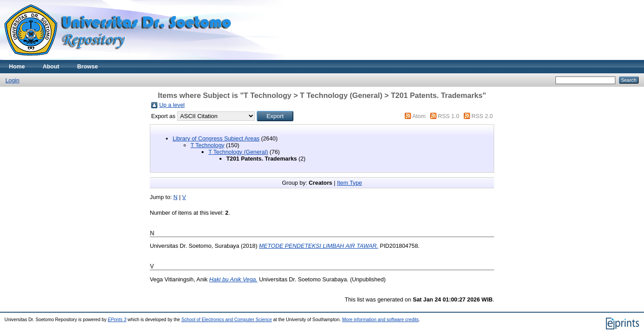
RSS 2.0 (482, 116)
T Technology (208, 145)
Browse (88, 66)
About (51, 66)
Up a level (172, 105)
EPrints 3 (117, 320)
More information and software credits (380, 320)
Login (12, 80)
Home (17, 66)
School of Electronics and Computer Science (227, 320)
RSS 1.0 (449, 116)
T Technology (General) (238, 152)
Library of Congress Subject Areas (216, 138)
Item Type (349, 183)
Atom (419, 116)
